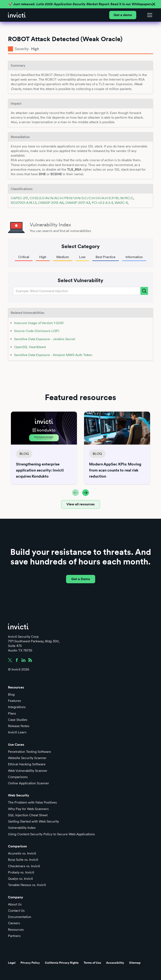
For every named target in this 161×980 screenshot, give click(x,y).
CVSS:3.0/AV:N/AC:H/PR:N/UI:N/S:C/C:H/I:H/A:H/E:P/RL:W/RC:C (81, 198)
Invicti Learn (17, 732)
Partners (14, 936)
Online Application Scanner (29, 783)
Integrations (17, 707)
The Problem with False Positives (32, 802)
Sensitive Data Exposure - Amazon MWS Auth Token (53, 355)
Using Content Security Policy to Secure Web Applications (51, 834)
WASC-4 (121, 203)
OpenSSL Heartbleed (30, 347)
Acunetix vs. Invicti (22, 853)
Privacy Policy (30, 963)
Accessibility (115, 963)
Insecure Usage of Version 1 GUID (39, 323)
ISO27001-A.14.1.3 (24, 203)
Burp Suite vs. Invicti (23, 860)
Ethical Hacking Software (27, 764)
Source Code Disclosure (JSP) (37, 331)
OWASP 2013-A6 (51, 203)
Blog (11, 694)
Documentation (20, 917)
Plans (12, 713)
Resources (16, 930)
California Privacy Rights (62, 963)
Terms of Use (92, 963)
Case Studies (18, 720)
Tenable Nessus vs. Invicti (27, 885)
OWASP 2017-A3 (78, 203)
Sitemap (135, 963)
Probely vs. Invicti (21, 872)
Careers (14, 923)
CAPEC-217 (19, 198)
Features (14, 701)
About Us (15, 904)
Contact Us (16, 911)
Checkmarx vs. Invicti (24, 866)
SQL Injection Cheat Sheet (28, 815)
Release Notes (19, 726)
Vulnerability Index (22, 828)
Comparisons (18, 777)
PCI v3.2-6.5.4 (102, 203)
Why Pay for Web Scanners (28, 809)
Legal (12, 963)
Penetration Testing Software (29, 752)
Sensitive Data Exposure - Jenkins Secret (45, 339)
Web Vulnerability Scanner (28, 771)
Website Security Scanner (27, 758)
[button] (149, 15)
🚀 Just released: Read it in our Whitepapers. (80, 4)
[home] (17, 15)
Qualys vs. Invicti (20, 879)
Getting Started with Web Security (33, 821)
